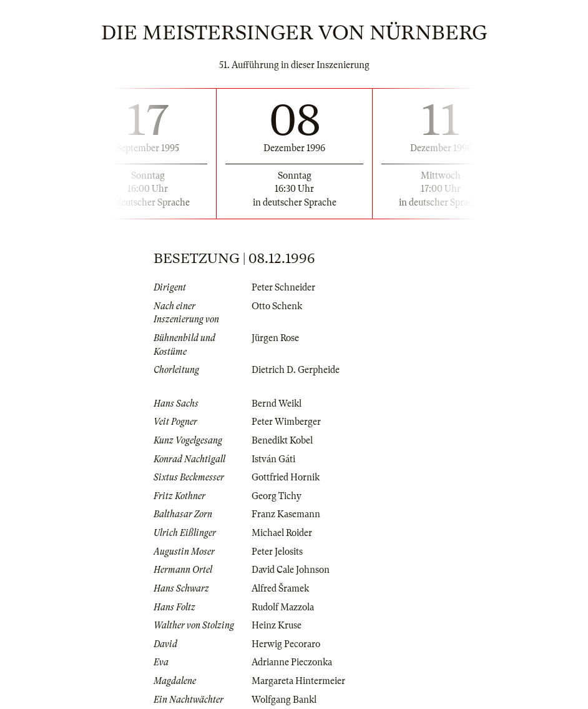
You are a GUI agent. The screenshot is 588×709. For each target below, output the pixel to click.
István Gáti (273, 459)
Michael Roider (282, 533)
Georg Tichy (277, 496)
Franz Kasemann (286, 514)
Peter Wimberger (286, 422)
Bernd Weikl (277, 404)
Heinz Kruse (277, 625)
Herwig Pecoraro (286, 644)
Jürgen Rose (275, 338)
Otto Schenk (277, 306)
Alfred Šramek (280, 588)
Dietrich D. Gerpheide (296, 370)
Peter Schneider (283, 287)
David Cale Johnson (291, 570)
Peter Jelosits (277, 552)
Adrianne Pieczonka (292, 662)
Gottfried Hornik (286, 477)
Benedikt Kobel (282, 440)
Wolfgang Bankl (284, 700)
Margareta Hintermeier (298, 681)
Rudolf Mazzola (283, 607)
